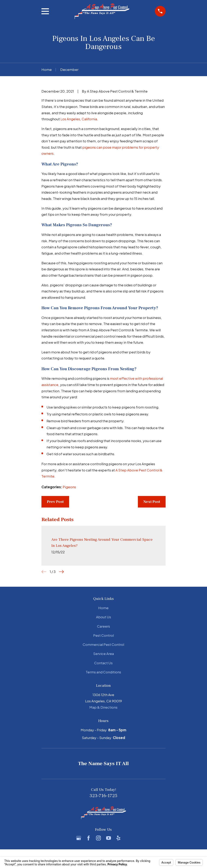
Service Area (103, 654)
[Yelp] (118, 838)
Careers (103, 626)
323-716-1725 (103, 796)
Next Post (152, 502)
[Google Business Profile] (79, 838)
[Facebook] (89, 838)
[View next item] (61, 572)
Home (103, 608)
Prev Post (55, 502)
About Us (103, 617)
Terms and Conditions (103, 672)
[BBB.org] (128, 838)
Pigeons (69, 487)
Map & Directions (103, 707)
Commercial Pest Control (103, 644)
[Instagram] (98, 838)
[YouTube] (109, 838)
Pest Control (103, 635)
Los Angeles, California (79, 119)
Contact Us (103, 663)
